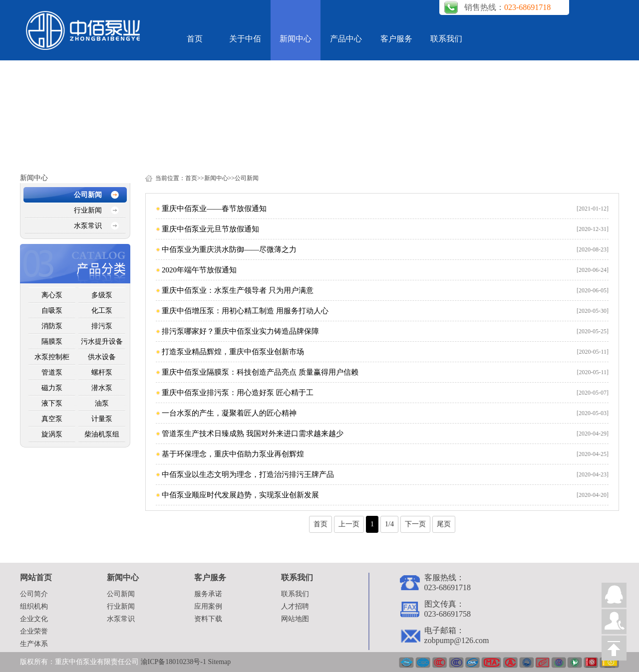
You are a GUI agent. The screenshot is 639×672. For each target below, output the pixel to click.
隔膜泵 (52, 341)
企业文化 (34, 619)
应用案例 (208, 606)
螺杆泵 (102, 372)
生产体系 (34, 644)
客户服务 (396, 39)
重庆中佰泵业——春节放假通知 (214, 209)
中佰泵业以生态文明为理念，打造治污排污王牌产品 (248, 474)
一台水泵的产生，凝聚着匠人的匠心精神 (229, 413)
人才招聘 (295, 606)
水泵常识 (88, 226)
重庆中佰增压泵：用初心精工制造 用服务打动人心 (245, 311)
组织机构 (34, 606)
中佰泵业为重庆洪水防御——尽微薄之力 (229, 249)
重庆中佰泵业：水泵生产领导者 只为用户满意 (238, 290)
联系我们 (446, 39)
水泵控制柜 (52, 357)
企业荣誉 (34, 631)
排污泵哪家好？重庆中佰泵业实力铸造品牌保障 (240, 331)
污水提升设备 (102, 341)
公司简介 (34, 594)
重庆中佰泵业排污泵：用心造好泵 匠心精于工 (238, 393)
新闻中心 (296, 39)
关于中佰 (245, 39)
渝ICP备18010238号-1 (174, 662)
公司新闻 (88, 195)
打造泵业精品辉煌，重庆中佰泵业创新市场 (233, 352)
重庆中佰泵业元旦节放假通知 (210, 229)
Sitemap (219, 662)
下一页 (415, 524)
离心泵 (52, 295)
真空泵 (52, 419)
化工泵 (102, 311)
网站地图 (295, 619)
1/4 (389, 524)
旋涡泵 (52, 434)
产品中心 (346, 39)
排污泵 (102, 326)
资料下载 (208, 619)
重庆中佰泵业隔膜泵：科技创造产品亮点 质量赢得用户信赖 (260, 372)
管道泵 (52, 372)
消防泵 (52, 326)
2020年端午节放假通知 (199, 270)
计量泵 (102, 419)
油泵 (102, 403)
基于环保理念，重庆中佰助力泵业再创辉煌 (233, 454)
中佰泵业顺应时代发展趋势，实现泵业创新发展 (240, 495)
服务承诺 (208, 594)
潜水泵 (102, 388)
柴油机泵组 (102, 434)
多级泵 (102, 295)
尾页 (444, 524)
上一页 (349, 524)
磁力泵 (52, 388)
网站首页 (36, 577)
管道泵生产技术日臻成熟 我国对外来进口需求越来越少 (253, 434)
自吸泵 (52, 311)
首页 (195, 39)
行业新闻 (88, 210)
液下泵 (52, 403)
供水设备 (102, 357)
